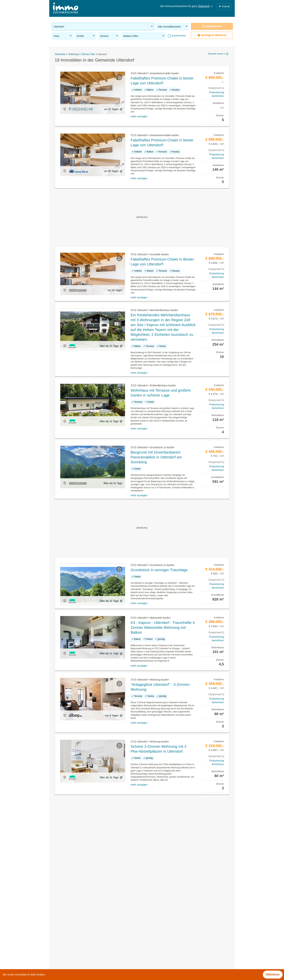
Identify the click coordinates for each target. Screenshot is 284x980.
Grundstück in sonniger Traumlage (159, 570)
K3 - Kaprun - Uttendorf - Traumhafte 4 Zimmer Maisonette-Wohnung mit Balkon (163, 628)
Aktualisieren (212, 26)
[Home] (66, 8)
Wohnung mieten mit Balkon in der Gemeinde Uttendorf (88, 929)
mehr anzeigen (139, 116)
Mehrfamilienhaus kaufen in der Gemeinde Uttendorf (86, 945)
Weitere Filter (144, 36)
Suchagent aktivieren (212, 35)
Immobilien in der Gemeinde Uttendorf (76, 905)
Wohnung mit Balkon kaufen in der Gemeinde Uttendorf (88, 937)
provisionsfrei (178, 36)
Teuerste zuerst (217, 54)
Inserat (224, 6)
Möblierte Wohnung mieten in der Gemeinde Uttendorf (87, 921)
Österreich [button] (206, 6)
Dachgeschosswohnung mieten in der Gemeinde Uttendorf (90, 913)
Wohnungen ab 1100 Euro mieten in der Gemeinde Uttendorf (91, 953)
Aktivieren (273, 974)
